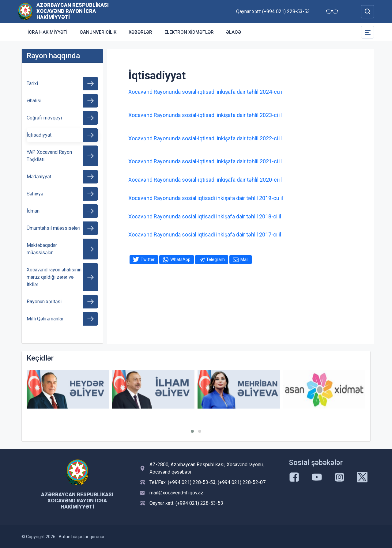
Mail (244, 259)
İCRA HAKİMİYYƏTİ (47, 32)
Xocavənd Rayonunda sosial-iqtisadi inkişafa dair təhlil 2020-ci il (205, 180)
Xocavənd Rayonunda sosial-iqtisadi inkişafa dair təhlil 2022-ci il (205, 138)
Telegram (215, 259)
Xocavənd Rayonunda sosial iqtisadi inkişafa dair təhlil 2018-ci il (205, 216)
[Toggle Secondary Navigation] (367, 32)
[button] (192, 431)
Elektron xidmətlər (189, 32)
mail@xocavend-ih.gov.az (176, 493)
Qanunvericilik (98, 32)
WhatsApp (180, 259)
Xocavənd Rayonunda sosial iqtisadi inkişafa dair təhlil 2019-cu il (206, 198)
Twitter (148, 259)
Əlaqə (234, 32)
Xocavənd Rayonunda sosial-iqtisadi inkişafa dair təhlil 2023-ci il (205, 115)
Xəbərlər (140, 32)
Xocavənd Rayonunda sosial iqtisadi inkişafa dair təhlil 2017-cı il (205, 234)
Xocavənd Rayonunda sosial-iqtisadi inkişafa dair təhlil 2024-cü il (206, 92)
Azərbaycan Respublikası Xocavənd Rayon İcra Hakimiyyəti (73, 11)
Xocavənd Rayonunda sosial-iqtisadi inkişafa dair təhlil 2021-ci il (205, 161)
